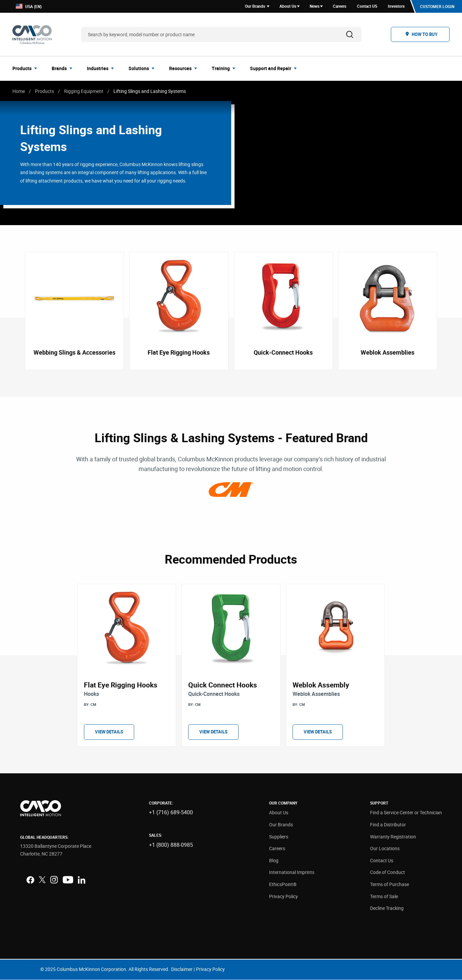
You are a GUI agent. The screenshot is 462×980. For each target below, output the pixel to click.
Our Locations (385, 849)
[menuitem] (27, 68)
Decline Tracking (387, 908)
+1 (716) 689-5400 (171, 813)
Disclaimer (182, 969)
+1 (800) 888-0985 (171, 845)
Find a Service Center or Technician (406, 813)
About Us (279, 813)
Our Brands (281, 825)
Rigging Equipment (84, 91)
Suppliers (279, 837)
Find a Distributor (388, 825)
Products (44, 91)
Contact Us (382, 861)
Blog (274, 861)
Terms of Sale (384, 896)
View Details (109, 732)
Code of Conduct (388, 872)
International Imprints (292, 872)
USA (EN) (29, 7)
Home (19, 91)
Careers (277, 849)
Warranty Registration (393, 837)
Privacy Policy (284, 896)
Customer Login (437, 6)
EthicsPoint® (283, 885)
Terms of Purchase (390, 885)
